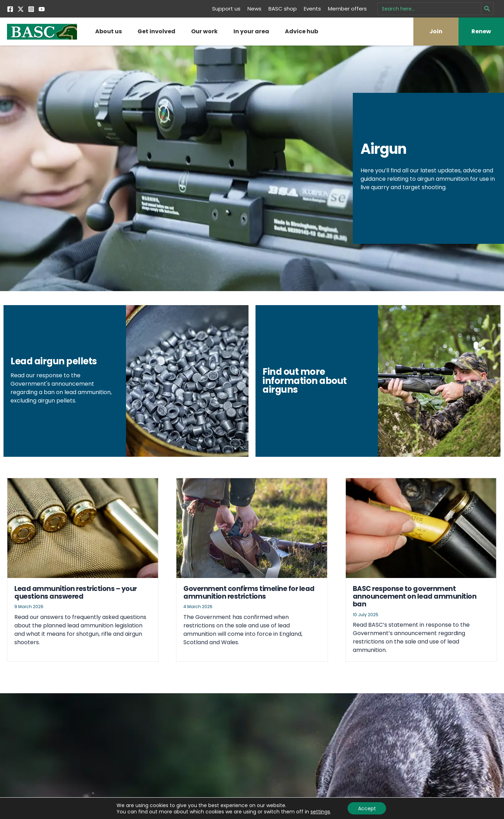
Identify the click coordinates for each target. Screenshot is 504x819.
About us (108, 31)
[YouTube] (42, 9)
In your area (251, 31)
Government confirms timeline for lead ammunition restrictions (249, 605)
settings (320, 811)
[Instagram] (31, 9)
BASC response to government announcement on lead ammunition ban (415, 609)
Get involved (156, 31)
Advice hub (302, 31)
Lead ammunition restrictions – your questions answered (76, 605)
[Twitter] (21, 9)
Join (436, 31)
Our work (204, 31)
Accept (367, 808)
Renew (481, 31)
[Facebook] (10, 9)
